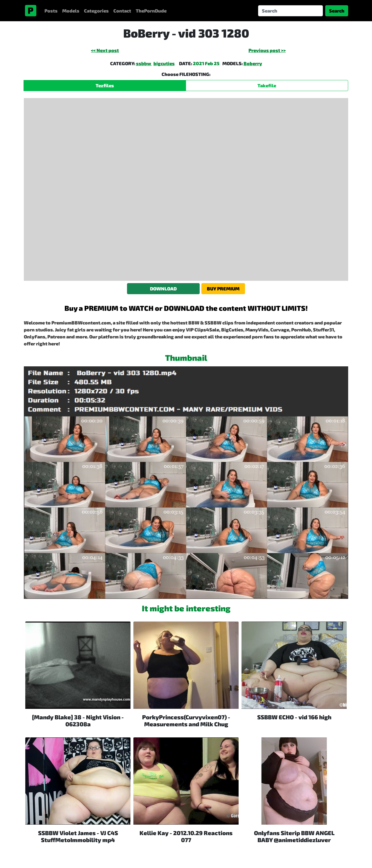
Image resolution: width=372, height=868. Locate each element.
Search (337, 11)
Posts (51, 11)
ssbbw (144, 63)
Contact (122, 11)
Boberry (253, 63)
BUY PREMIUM (223, 289)
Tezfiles (105, 85)
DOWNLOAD (163, 289)
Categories (96, 11)
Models (71, 11)
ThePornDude (151, 11)
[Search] (290, 11)
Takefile (267, 85)
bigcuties (164, 63)
